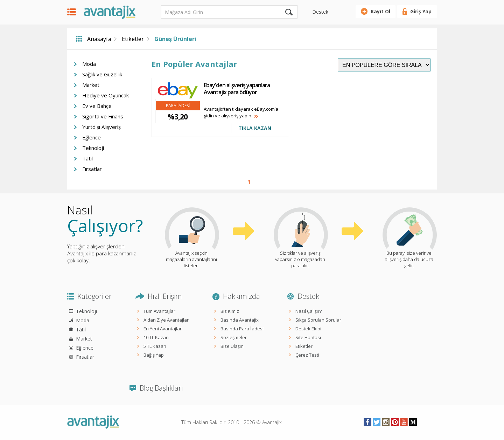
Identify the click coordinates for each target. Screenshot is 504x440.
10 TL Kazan (156, 337)
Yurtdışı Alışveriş (101, 127)
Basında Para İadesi (242, 329)
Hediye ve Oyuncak (106, 95)
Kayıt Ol (380, 11)
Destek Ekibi (308, 329)
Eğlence (92, 137)
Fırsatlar (92, 169)
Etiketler (133, 39)
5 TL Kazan (155, 346)
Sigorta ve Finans (103, 116)
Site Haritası (308, 337)
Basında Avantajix (240, 320)
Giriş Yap (421, 11)
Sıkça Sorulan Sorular (318, 320)
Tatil (87, 158)
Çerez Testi (307, 355)
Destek (320, 12)
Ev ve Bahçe (97, 106)
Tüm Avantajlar (159, 311)
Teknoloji (93, 148)
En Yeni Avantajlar (163, 329)
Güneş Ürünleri (175, 39)
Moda (89, 64)
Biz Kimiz (230, 311)
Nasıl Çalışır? (309, 311)
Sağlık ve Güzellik (102, 74)
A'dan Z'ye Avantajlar (166, 320)
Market (91, 85)
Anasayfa (99, 39)
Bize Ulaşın (232, 346)
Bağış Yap (154, 355)
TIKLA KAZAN (255, 128)
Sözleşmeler (234, 337)
